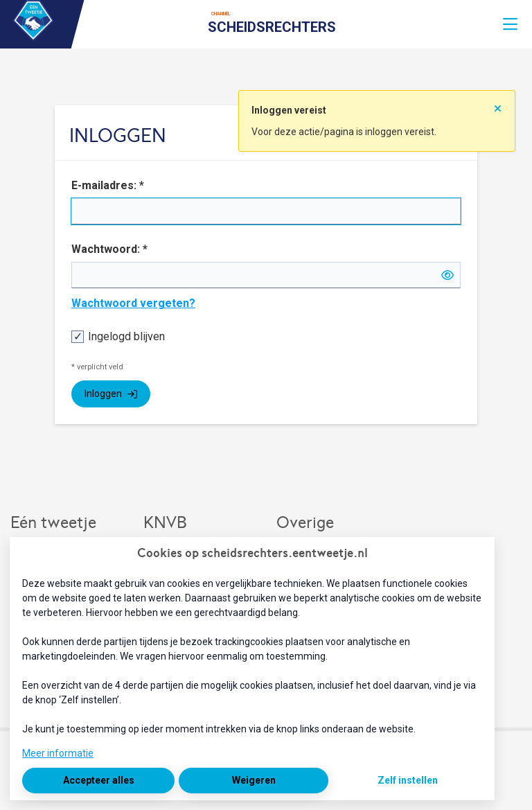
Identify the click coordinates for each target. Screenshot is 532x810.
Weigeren (254, 780)
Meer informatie (58, 753)
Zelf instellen (408, 780)
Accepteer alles (99, 780)
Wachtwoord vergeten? (133, 303)
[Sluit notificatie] (498, 104)
